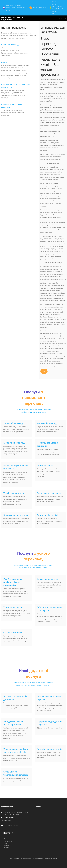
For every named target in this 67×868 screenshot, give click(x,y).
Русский (60, 9)
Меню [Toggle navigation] (63, 18)
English (60, 7)
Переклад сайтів (45, 466)
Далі (44, 371)
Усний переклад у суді (14, 607)
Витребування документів (49, 749)
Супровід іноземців (13, 632)
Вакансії (6, 845)
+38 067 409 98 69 (55, 11)
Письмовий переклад (10, 45)
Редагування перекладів (49, 493)
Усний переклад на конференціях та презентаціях (13, 582)
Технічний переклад (13, 423)
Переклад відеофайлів (48, 515)
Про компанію (8, 841)
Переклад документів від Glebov (12, 18)
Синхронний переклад (48, 579)
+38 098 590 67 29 (55, 4)
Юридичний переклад (14, 443)
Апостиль (5, 62)
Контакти (7, 848)
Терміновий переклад (14, 493)
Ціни (5, 843)
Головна (6, 839)
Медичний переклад (47, 423)
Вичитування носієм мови (16, 515)
